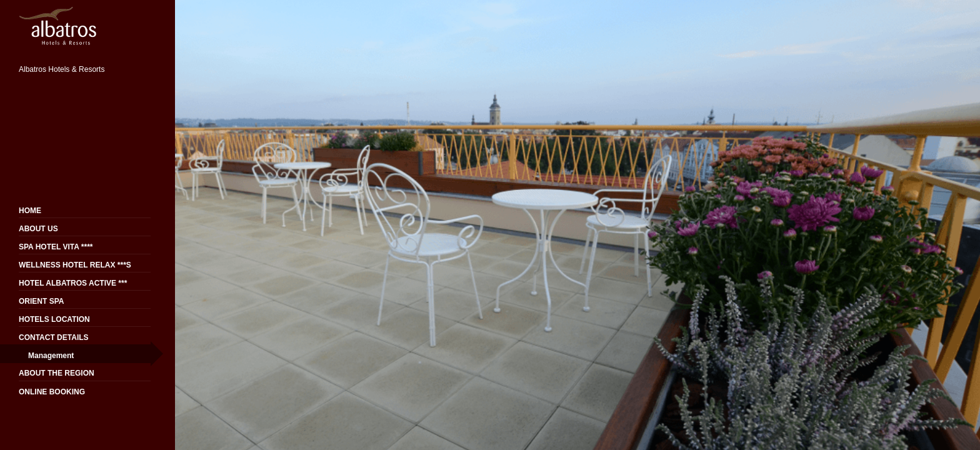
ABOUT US (38, 229)
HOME (30, 211)
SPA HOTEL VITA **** (56, 247)
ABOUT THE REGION (57, 373)
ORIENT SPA (41, 301)
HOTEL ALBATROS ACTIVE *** (73, 283)
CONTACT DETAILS (54, 337)
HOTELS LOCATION (54, 319)
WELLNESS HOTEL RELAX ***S (75, 265)
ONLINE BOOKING (52, 392)
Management (51, 356)
